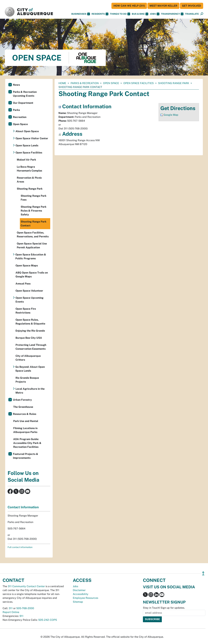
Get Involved (192, 6)
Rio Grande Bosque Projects (27, 380)
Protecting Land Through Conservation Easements (31, 347)
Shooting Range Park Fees (34, 198)
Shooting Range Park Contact (34, 224)
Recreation (20, 117)
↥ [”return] (203, 573)
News (16, 85)
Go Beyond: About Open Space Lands (30, 369)
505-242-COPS (48, 620)
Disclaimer (79, 590)
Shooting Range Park (174, 83)
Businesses (81, 14)
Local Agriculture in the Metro (30, 391)
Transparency (172, 14)
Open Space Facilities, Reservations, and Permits (33, 235)
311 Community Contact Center (26, 586)
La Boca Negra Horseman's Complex (29, 169)
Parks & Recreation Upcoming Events (25, 94)
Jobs (155, 14)
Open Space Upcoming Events (29, 300)
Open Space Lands (27, 145)
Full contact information (20, 547)
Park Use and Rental (26, 421)
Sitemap (78, 602)
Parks (16, 110)
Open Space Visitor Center (32, 138)
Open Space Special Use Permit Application (32, 246)
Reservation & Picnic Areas (29, 180)
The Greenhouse (23, 407)
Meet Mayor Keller (163, 6)
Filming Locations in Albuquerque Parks (25, 430)
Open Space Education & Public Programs (31, 256)
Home (62, 83)
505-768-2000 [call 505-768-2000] (25, 608)
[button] (192, 14)
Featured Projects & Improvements (26, 456)
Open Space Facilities (139, 83)
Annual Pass (23, 284)
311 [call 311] (11, 608)
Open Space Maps (27, 266)
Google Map (171, 115)
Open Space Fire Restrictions (26, 311)
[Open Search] (202, 14)
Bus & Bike (140, 14)
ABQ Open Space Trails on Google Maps (32, 275)
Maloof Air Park (26, 160)
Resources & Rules (25, 414)
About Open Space (27, 131)
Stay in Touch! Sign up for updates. (164, 608)
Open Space (111, 83)
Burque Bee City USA (29, 338)
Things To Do (120, 14)
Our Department (23, 103)
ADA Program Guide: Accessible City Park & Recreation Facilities (27, 443)
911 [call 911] (21, 616)
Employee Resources (86, 598)
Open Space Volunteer (29, 291)
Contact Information (23, 507)
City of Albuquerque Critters (28, 358)
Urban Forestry (22, 400)
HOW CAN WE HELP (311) (129, 6)
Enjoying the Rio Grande (30, 331)
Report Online (11, 612)
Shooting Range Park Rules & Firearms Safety (34, 211)
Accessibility (81, 594)
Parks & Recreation (85, 83)
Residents (100, 14)
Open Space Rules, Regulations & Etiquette (30, 322)
